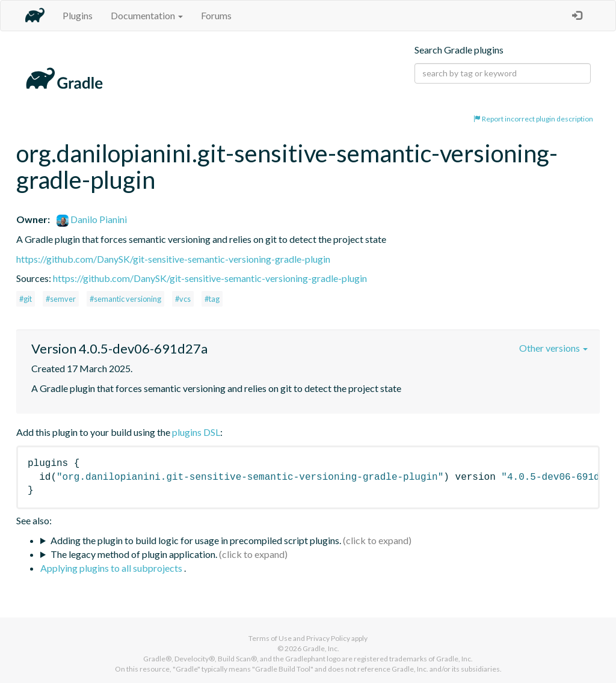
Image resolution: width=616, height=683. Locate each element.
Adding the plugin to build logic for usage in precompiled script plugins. (196, 540)
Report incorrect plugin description (533, 119)
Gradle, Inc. (321, 648)
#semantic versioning (125, 299)
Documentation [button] (147, 15)
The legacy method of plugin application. (134, 554)
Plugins (78, 15)
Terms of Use (270, 638)
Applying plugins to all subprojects (112, 568)
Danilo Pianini (92, 219)
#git (26, 299)
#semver (61, 299)
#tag (212, 299)
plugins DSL (196, 432)
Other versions (553, 348)
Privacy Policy (328, 638)
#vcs (183, 299)
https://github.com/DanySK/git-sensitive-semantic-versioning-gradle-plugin (173, 259)
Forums (216, 15)
